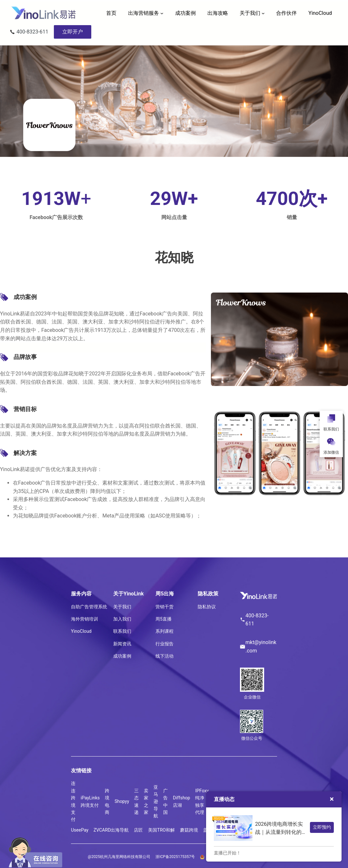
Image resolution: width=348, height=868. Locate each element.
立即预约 (322, 827)
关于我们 (250, 13)
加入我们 (122, 619)
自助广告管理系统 (89, 607)
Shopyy (122, 801)
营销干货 (164, 607)
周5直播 (164, 619)
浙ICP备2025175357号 (175, 857)
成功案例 (122, 656)
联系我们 (122, 631)
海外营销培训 (85, 619)
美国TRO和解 (161, 830)
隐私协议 (207, 607)
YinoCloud (81, 631)
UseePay (80, 830)
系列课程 (164, 631)
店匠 (138, 830)
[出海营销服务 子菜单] (162, 13)
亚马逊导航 (156, 802)
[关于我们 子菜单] (263, 13)
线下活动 (164, 656)
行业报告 (164, 644)
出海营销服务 (144, 13)
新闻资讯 (122, 644)
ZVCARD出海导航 (111, 830)
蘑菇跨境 (189, 830)
